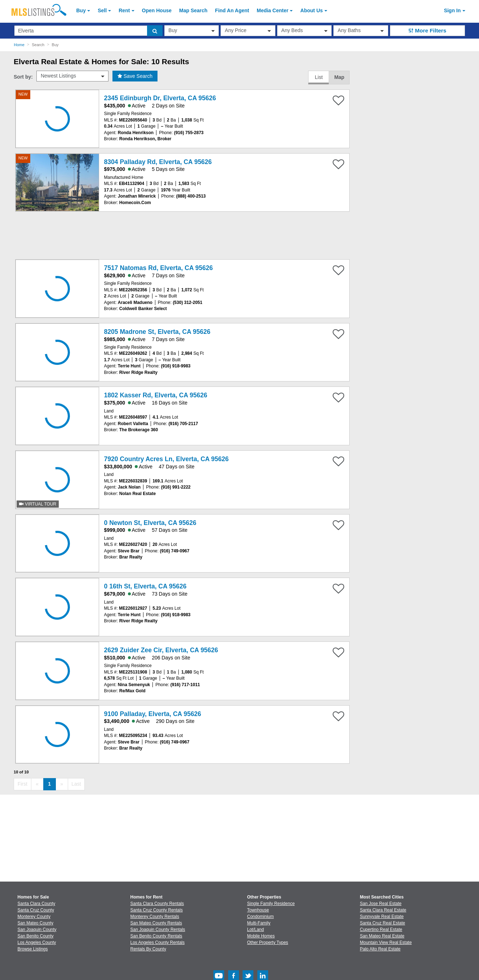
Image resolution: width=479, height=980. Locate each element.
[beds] (305, 31)
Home (19, 45)
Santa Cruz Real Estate (383, 923)
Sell (102, 10)
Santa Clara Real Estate (383, 910)
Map (339, 77)
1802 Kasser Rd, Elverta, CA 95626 (156, 395)
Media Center (272, 10)
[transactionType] (192, 31)
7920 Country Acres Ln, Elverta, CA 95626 (167, 459)
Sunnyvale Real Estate (382, 917)
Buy (81, 10)
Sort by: (23, 77)
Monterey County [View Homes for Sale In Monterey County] (34, 917)
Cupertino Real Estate (381, 930)
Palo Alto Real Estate (380, 949)
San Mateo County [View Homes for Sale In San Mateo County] (36, 923)
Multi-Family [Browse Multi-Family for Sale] (259, 923)
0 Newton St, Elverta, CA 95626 (150, 523)
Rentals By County (148, 949)
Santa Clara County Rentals (157, 904)
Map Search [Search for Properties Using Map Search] (193, 10)
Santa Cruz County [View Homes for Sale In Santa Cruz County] (36, 910)
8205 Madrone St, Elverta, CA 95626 (157, 332)
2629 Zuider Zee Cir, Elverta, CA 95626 (161, 650)
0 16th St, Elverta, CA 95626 (145, 586)
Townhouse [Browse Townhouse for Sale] (258, 910)
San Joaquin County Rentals (158, 930)
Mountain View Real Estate (386, 943)
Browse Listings (33, 949)
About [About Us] (311, 10)
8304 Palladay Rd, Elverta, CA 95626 (158, 162)
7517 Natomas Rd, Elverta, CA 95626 (159, 268)
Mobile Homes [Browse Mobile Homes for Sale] (261, 936)
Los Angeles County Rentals (158, 943)
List (319, 77)
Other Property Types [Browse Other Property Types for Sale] (268, 943)
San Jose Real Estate (381, 904)
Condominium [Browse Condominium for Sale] (261, 917)
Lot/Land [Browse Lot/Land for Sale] (256, 930)
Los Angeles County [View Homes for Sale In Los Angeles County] (37, 943)
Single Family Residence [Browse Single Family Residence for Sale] (271, 904)
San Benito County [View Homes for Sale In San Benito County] (36, 936)
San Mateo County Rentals (156, 923)
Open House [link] (157, 10)
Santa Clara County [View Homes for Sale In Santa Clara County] (37, 904)
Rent (124, 10)
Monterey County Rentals (155, 917)
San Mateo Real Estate (382, 936)
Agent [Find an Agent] (232, 10)
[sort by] (72, 76)
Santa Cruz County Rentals (157, 910)
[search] (155, 31)
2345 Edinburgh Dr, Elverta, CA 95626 (160, 98)
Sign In (453, 10)
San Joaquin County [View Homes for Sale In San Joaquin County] (37, 930)
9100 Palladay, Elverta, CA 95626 (153, 714)
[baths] (361, 31)
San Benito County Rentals (156, 936)
